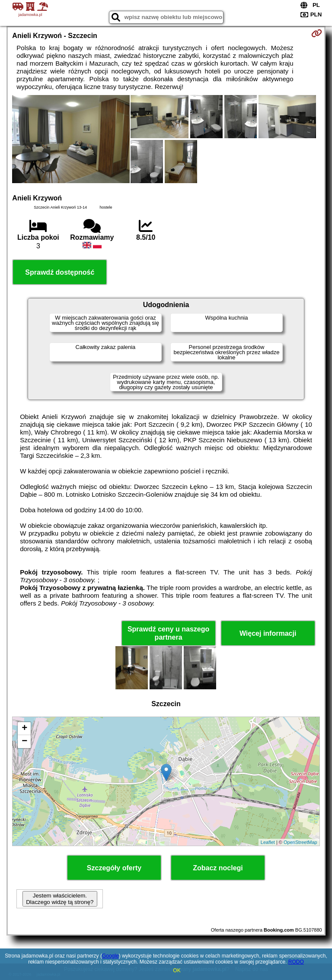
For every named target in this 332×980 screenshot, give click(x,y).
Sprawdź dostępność (60, 272)
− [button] (24, 742)
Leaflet (268, 842)
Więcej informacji (268, 633)
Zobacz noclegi (218, 868)
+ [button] (24, 729)
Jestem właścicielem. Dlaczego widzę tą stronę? (60, 899)
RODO (296, 962)
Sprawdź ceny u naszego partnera (168, 633)
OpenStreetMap (300, 842)
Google (110, 956)
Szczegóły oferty (114, 868)
